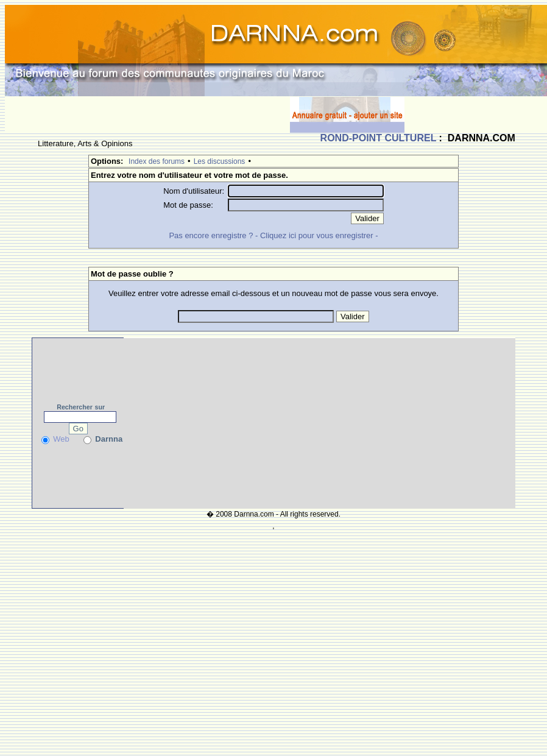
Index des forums (157, 161)
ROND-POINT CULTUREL (379, 138)
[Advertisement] (147, 115)
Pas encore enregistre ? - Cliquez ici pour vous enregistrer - (273, 235)
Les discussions (220, 161)
